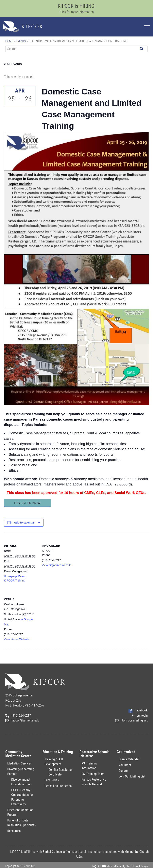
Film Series (52, 780)
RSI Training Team (93, 774)
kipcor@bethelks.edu (22, 720)
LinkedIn (140, 715)
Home (9, 41)
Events (21, 41)
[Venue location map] (63, 614)
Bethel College (52, 852)
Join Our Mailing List (132, 776)
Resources (14, 831)
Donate (123, 771)
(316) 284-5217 (18, 715)
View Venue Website (17, 639)
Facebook (138, 710)
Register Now (27, 503)
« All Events (13, 64)
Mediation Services (19, 763)
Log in (95, 866)
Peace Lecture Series (58, 786)
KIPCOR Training (15, 581)
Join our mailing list (131, 720)
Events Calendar (129, 759)
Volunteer (125, 765)
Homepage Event (15, 576)
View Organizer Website (57, 565)
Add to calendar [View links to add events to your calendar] (25, 523)
